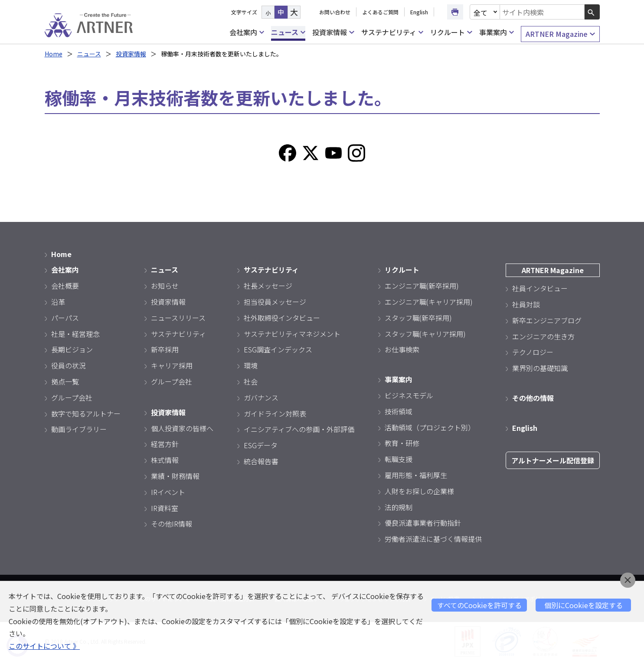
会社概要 (65, 286)
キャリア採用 (172, 365)
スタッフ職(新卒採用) (418, 318)
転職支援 (399, 459)
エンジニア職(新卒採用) (422, 286)
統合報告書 (261, 461)
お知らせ (165, 286)
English (419, 12)
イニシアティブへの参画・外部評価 (299, 429)
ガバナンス (261, 397)
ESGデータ (261, 445)
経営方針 (165, 444)
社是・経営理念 (75, 334)
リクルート (451, 32)
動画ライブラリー (79, 429)
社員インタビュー (540, 288)
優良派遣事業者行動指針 (423, 523)
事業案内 (497, 32)
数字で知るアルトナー (86, 414)
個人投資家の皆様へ (182, 428)
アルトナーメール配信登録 (553, 460)
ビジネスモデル (409, 395)
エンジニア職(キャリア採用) (429, 302)
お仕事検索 (402, 349)
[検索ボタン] (592, 12)
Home (54, 54)
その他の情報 (533, 398)
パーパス (65, 318)
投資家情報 (333, 32)
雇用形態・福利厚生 (416, 475)
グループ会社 (72, 397)
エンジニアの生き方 (543, 336)
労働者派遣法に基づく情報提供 (433, 539)
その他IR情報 (172, 524)
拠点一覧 (65, 381)
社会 (251, 381)
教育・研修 (402, 443)
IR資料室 (165, 508)
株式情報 (165, 460)
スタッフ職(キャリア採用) (425, 334)
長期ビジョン (72, 349)
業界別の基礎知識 (540, 368)
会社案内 (247, 32)
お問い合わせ (335, 12)
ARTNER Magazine (560, 34)
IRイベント (168, 492)
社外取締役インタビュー (282, 318)
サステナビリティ (392, 32)
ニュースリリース (178, 318)
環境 (251, 365)
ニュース (288, 32)
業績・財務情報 (175, 476)
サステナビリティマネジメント (292, 334)
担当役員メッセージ (275, 302)
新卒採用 (165, 349)
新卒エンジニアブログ (547, 320)
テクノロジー (533, 352)
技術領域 (399, 411)
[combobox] (542, 12)
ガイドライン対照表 (275, 414)
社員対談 (526, 304)
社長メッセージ (268, 286)
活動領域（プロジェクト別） (430, 427)
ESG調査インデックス (278, 349)
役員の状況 (69, 365)
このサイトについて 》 (44, 646)
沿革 (58, 302)
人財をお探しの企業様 (419, 491)
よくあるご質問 (380, 12)
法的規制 (399, 507)
